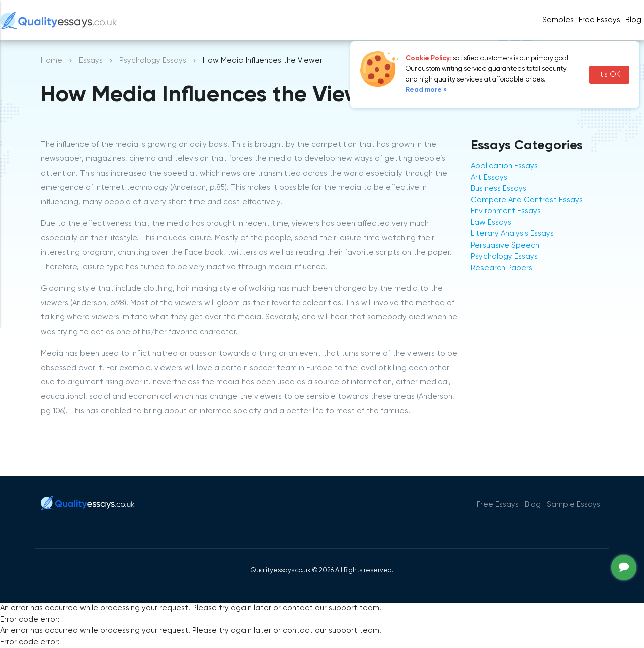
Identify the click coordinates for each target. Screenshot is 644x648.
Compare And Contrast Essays (527, 200)
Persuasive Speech (505, 245)
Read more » (426, 90)
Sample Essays (574, 504)
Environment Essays (506, 211)
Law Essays (491, 223)
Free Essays (599, 20)
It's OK (609, 75)
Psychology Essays (153, 61)
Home (52, 61)
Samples (558, 20)
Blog (633, 20)
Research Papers (502, 268)
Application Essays (504, 166)
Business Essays (499, 188)
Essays (91, 61)
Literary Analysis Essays (512, 234)
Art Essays (489, 177)
